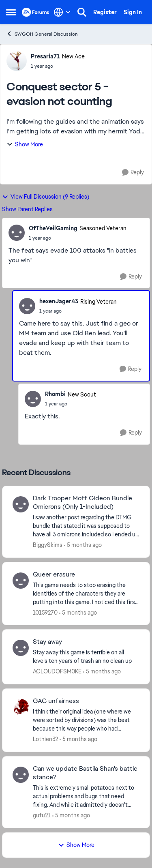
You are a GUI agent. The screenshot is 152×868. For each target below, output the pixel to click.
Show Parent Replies (27, 209)
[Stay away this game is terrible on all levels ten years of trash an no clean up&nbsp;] (86, 657)
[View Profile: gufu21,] (21, 775)
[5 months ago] (83, 545)
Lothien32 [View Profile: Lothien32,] (45, 739)
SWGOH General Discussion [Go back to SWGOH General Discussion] (42, 34)
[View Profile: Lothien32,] (21, 707)
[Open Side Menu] (11, 12)
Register (105, 12)
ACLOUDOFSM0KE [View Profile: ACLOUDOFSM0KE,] (57, 671)
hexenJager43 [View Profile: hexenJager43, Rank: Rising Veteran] (59, 301)
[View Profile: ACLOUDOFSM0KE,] (21, 648)
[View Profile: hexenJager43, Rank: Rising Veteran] (27, 306)
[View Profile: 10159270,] (21, 581)
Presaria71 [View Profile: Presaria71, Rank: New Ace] (45, 56)
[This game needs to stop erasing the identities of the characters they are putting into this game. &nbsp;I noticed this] (86, 593)
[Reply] (133, 173)
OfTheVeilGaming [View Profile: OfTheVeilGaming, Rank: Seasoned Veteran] (53, 228)
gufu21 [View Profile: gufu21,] (42, 815)
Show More (25, 144)
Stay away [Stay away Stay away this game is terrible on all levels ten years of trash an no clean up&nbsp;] (47, 642)
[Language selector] (62, 12)
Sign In (133, 12)
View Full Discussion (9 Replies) (46, 197)
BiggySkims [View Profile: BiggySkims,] (48, 545)
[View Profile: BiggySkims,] (21, 504)
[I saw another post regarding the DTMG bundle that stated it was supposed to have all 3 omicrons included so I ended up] (86, 526)
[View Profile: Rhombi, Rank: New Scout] (33, 399)
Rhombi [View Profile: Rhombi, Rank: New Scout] (55, 394)
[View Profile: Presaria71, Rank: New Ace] (17, 61)
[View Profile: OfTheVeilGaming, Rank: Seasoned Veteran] (17, 233)
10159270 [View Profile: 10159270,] (45, 612)
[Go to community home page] (36, 12)
